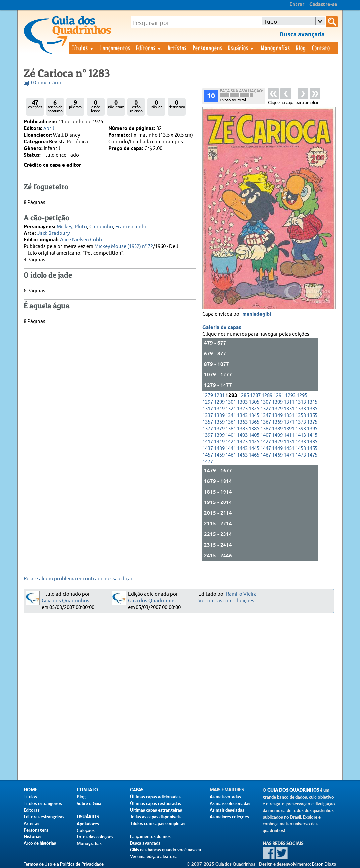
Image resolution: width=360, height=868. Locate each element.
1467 (266, 455)
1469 (277, 455)
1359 (219, 422)
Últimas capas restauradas (155, 803)
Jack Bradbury (53, 233)
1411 (289, 435)
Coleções (86, 830)
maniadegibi (257, 314)
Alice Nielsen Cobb (81, 240)
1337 (208, 415)
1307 (266, 402)
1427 (266, 442)
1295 (302, 396)
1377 (208, 429)
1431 (289, 442)
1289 (267, 396)
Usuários (241, 48)
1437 (208, 449)
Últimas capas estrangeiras (156, 810)
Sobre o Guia (89, 803)
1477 (208, 462)
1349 (277, 415)
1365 (254, 422)
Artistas (177, 48)
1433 (301, 442)
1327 (266, 409)
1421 (231, 442)
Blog (301, 48)
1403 (242, 435)
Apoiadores (88, 824)
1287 (255, 396)
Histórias (32, 836)
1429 (277, 442)
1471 (289, 455)
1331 (289, 409)
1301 (231, 402)
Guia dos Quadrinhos (65, 601)
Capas (137, 790)
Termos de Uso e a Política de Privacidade (64, 864)
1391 (289, 429)
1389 (277, 429)
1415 (312, 435)
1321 (231, 409)
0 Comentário (46, 83)
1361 (231, 422)
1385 (254, 429)
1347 (266, 415)
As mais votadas (225, 797)
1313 (301, 402)
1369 (277, 422)
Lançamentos (115, 48)
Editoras (149, 48)
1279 (208, 396)
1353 (301, 415)
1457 (208, 455)
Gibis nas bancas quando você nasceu (165, 850)
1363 (242, 422)
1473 (301, 455)
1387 (266, 429)
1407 (266, 435)
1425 (254, 442)
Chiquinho (101, 227)
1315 (312, 402)
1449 (277, 449)
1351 (289, 415)
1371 (289, 422)
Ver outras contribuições (226, 601)
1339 (219, 415)
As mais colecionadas (230, 803)
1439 (219, 449)
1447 (266, 449)
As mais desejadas (227, 810)
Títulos (83, 48)
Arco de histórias (40, 843)
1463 (242, 455)
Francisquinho (132, 227)
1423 (242, 442)
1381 (231, 429)
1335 (312, 409)
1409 (277, 435)
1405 (254, 435)
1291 (279, 396)
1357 (208, 422)
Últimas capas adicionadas (155, 797)
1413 (301, 435)
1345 (254, 415)
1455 (312, 449)
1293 (290, 396)
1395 (312, 429)
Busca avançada (145, 843)
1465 (254, 455)
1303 (242, 402)
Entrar (297, 5)
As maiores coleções (229, 817)
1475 (312, 455)
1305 (254, 402)
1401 (231, 435)
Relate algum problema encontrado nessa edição (79, 579)
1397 (208, 435)
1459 (219, 455)
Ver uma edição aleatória (154, 856)
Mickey (65, 227)
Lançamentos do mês (150, 836)
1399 (219, 435)
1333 (301, 409)
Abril (49, 129)
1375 (312, 422)
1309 (277, 402)
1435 (312, 442)
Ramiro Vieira (241, 594)
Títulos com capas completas (158, 823)
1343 (242, 415)
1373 (301, 422)
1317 (208, 409)
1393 (301, 429)
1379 (219, 429)
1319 (219, 409)
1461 (231, 455)
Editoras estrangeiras (44, 817)
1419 (219, 442)
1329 (277, 409)
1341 (231, 415)
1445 (254, 449)
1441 (231, 449)
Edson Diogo (324, 864)
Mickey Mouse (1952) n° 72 (124, 247)
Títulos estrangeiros (43, 803)
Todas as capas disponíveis (155, 817)
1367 (266, 422)
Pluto (81, 227)
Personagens (207, 48)
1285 (244, 396)
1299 (219, 402)
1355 (312, 415)
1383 (242, 429)
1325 (254, 409)
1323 (242, 409)
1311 (289, 402)
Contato (321, 48)
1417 (208, 442)
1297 (208, 402)
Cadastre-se (323, 5)
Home (30, 790)
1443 (242, 449)
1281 (219, 396)
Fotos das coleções (95, 837)
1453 (301, 449)
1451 (289, 449)
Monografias (275, 48)
